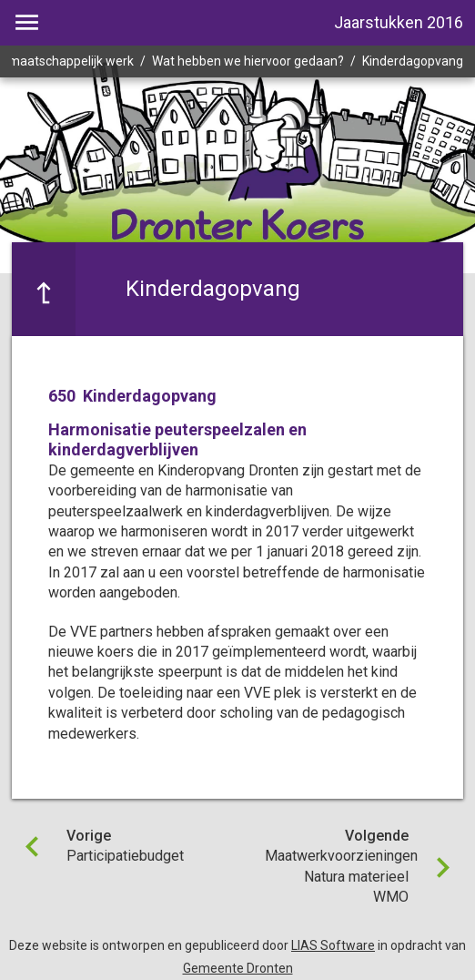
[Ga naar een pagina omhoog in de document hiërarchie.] (44, 289)
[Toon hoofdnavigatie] (27, 23)
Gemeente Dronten (238, 968)
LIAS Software (333, 945)
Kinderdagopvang (413, 61)
